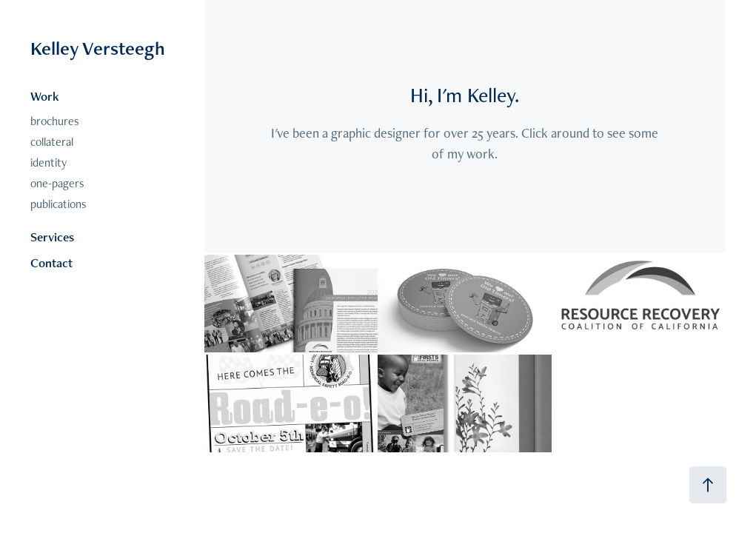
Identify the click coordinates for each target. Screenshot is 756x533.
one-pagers (57, 183)
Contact (51, 263)
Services (52, 237)
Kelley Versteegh (98, 48)
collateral (52, 142)
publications (58, 204)
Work (45, 96)
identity (48, 162)
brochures (55, 121)
